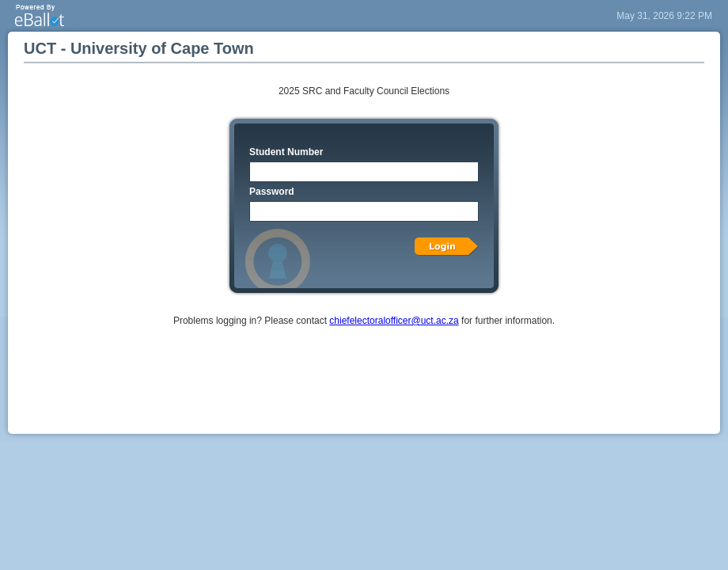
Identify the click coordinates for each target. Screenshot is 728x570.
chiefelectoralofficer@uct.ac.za (394, 321)
